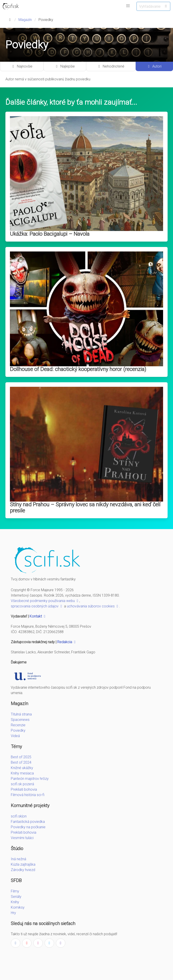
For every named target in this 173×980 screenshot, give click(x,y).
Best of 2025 (21, 757)
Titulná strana (21, 714)
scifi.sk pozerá (22, 784)
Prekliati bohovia (24, 789)
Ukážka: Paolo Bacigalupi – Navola (50, 234)
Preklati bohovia (24, 832)
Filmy (15, 891)
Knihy (15, 902)
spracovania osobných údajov (37, 606)
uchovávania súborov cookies (93, 606)
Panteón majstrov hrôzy (30, 779)
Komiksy (18, 907)
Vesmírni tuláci (22, 838)
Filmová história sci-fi (28, 795)
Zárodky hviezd (23, 870)
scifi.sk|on (19, 816)
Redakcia (67, 642)
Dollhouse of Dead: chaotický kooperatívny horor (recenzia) (78, 369)
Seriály (16, 897)
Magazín (25, 20)
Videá (15, 736)
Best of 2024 (21, 762)
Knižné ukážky (22, 768)
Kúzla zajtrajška (23, 864)
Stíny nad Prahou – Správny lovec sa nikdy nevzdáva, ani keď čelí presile (85, 508)
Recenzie (18, 725)
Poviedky (18, 730)
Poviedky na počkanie (28, 827)
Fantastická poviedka (28, 822)
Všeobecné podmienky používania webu (45, 601)
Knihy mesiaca (22, 773)
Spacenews (20, 720)
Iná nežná (18, 859)
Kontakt (38, 616)
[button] (128, 6)
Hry (13, 913)
